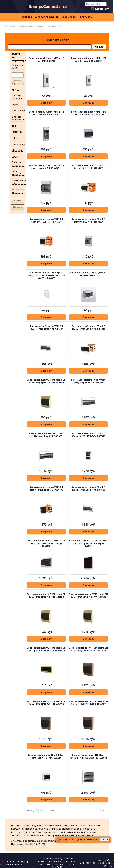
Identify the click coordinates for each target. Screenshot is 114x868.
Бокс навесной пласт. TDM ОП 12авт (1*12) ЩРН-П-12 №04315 (88, 328)
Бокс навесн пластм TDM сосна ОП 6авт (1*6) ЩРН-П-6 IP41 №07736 (88, 596)
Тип (14, 126)
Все (52, 811)
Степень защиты (16, 163)
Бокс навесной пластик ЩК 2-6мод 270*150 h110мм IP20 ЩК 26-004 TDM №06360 (46, 275)
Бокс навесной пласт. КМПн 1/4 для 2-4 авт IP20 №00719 (88, 60)
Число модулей (16, 172)
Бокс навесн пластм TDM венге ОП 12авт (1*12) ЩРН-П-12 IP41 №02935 (88, 703)
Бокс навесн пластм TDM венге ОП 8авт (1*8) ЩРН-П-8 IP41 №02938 (88, 649)
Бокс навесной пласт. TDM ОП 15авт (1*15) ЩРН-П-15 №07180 (88, 488)
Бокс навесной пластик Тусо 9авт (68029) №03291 (88, 274)
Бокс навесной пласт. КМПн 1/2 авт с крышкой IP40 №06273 (46, 113)
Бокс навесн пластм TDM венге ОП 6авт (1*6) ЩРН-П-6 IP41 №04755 (46, 703)
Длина (15, 138)
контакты (86, 17)
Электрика (10, 26)
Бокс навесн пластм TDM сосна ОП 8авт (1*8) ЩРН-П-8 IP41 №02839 (46, 596)
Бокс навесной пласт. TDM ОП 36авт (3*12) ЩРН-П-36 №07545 (88, 435)
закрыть (105, 840)
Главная (27, 17)
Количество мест (18, 190)
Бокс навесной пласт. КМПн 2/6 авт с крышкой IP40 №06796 (88, 113)
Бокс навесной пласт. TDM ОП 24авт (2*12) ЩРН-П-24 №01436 (46, 488)
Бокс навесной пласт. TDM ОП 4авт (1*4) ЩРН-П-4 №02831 (88, 220)
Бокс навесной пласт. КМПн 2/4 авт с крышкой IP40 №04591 (46, 167)
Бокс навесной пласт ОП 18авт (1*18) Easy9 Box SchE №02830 (88, 381)
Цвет (14, 156)
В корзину (46, 103)
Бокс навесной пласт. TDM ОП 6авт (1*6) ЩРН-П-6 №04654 (46, 220)
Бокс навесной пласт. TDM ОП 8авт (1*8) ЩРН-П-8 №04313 (88, 167)
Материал (17, 132)
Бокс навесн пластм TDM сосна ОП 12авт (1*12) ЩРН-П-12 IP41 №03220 (46, 649)
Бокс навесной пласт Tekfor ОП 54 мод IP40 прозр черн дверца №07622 (88, 543)
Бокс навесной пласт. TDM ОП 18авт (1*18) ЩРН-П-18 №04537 (46, 328)
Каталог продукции (47, 17)
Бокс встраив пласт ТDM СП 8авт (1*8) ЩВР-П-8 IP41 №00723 (46, 756)
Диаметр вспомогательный (21, 118)
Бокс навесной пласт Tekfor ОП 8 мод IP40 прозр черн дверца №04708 (46, 543)
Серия (15, 105)
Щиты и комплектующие (31, 26)
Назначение (18, 111)
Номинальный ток (19, 181)
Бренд (15, 89)
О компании (70, 17)
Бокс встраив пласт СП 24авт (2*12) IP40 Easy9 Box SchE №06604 (88, 756)
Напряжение (19, 144)
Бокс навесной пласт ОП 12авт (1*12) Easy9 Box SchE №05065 (46, 435)
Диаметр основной (17, 97)
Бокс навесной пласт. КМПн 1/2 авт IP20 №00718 (46, 60)
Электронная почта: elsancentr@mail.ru (36, 841)
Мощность (18, 150)
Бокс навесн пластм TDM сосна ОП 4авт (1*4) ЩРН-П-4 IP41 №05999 (46, 381)
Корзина (102, 9)
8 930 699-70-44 (90, 840)
